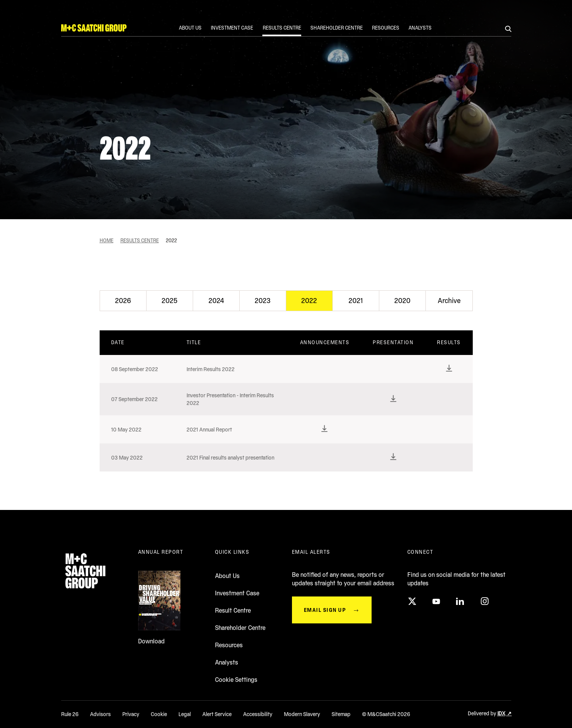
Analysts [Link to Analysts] (420, 28)
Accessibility (258, 714)
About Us (227, 576)
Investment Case (237, 593)
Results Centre (140, 241)
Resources (229, 645)
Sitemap (341, 714)
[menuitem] (191, 30)
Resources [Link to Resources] (386, 28)
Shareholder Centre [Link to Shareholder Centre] (337, 28)
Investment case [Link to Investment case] (232, 28)
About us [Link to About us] (191, 28)
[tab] (123, 301)
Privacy (131, 714)
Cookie (159, 714)
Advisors (100, 714)
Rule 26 (70, 714)
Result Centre (233, 611)
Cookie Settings (236, 680)
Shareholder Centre (240, 628)
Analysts (227, 662)
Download (151, 641)
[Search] (508, 30)
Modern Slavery (302, 714)
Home (107, 241)
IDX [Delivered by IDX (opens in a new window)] (501, 713)
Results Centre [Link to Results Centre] (282, 28)
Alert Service (217, 714)
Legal (185, 714)
